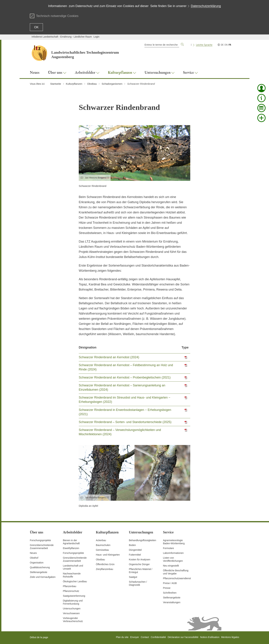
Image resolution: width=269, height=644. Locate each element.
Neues (33, 553)
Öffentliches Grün (105, 564)
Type (185, 347)
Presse (167, 588)
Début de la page (39, 637)
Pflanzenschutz (71, 591)
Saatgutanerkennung (74, 596)
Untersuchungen (72, 609)
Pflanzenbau (69, 586)
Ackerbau (101, 540)
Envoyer (135, 637)
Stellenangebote (39, 572)
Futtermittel (135, 555)
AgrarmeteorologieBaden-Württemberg (174, 542)
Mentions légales (230, 637)
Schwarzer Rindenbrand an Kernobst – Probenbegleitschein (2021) (125, 377)
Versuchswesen (71, 613)
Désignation (88, 347)
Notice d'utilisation (210, 637)
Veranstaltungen (172, 602)
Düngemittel (135, 550)
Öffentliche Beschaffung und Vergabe (176, 572)
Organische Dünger (139, 564)
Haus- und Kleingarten (108, 555)
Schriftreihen (170, 593)
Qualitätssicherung (40, 567)
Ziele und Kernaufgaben (43, 577)
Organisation (37, 563)
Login (96, 37)
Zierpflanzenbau (104, 569)
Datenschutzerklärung (206, 6)
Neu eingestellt (171, 566)
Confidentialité (158, 637)
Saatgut (133, 577)
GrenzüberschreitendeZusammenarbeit (75, 559)
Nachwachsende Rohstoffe (72, 575)
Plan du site (122, 637)
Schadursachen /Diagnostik (138, 583)
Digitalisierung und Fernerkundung (73, 602)
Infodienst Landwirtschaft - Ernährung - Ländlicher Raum (62, 37)
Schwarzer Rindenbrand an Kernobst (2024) (109, 357)
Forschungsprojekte (40, 540)
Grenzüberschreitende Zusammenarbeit (42, 547)
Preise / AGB (170, 583)
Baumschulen (103, 545)
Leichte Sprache (204, 45)
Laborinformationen (173, 553)
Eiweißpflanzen (71, 548)
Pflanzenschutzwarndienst (177, 578)
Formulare (168, 548)
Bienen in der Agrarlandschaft (71, 542)
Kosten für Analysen (140, 559)
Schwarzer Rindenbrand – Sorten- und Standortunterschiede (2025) (125, 422)
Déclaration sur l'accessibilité (183, 637)
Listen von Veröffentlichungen (173, 559)
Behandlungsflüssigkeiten (142, 540)
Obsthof (34, 558)
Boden (132, 545)
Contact (145, 637)
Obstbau (100, 559)
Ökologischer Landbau (75, 581)
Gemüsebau (102, 550)
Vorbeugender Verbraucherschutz (73, 620)
